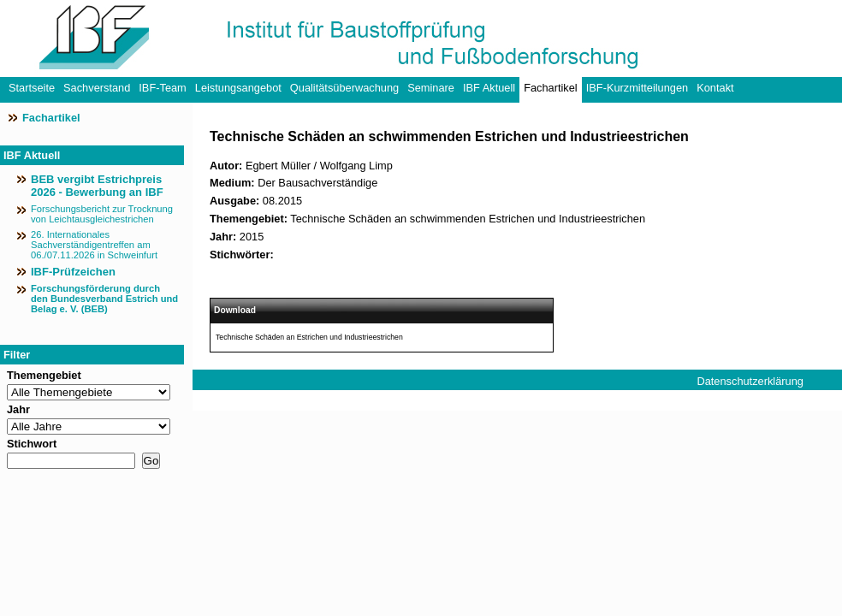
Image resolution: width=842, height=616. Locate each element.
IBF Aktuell (489, 88)
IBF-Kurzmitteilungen (637, 88)
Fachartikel (551, 88)
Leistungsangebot (238, 88)
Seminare (431, 88)
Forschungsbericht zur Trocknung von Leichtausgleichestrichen (102, 214)
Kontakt (715, 88)
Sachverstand (97, 88)
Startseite (32, 88)
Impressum (723, 402)
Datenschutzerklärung (750, 381)
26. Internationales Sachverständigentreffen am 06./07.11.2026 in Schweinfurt (94, 245)
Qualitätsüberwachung (344, 88)
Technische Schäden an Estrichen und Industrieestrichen (309, 337)
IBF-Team (162, 88)
